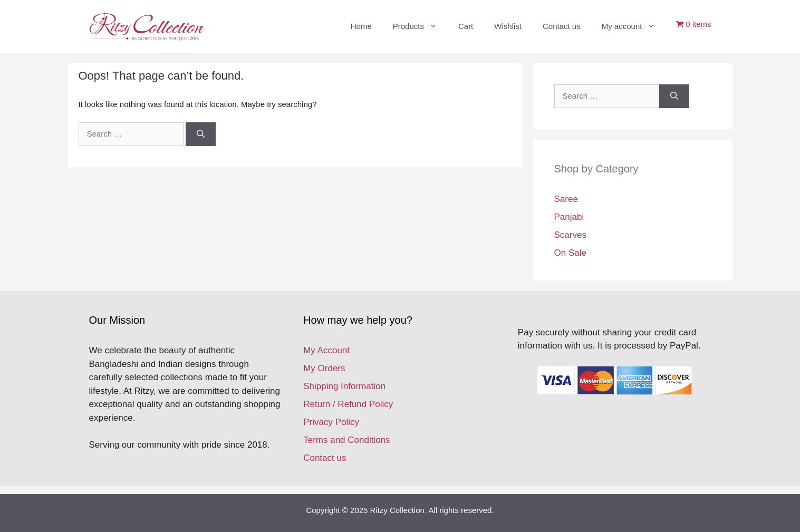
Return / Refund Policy (348, 404)
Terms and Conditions (346, 440)
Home (361, 26)
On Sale (570, 253)
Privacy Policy (331, 422)
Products (420, 26)
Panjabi (569, 217)
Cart (466, 26)
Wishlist (508, 26)
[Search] (201, 134)
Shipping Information (344, 386)
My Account (326, 350)
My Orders (324, 368)
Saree (566, 199)
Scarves (570, 235)
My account (634, 26)
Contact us (562, 26)
